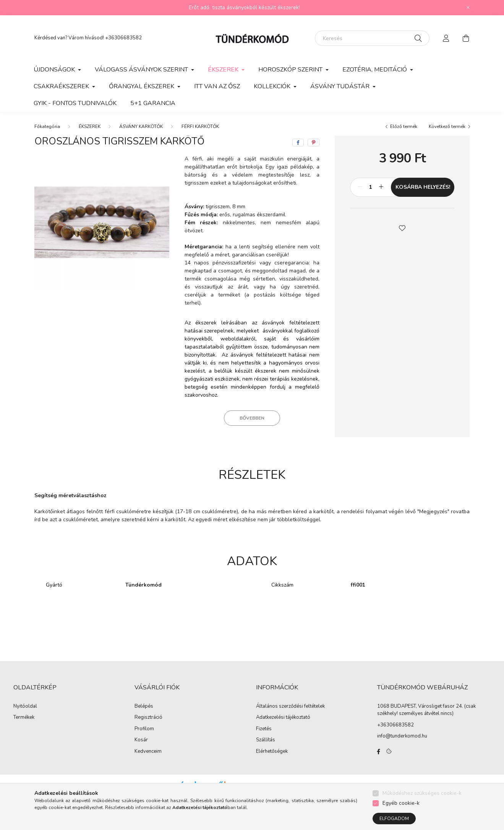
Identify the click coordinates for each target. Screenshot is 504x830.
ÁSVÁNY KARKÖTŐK (141, 126)
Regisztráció (148, 718)
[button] (402, 227)
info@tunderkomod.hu (402, 736)
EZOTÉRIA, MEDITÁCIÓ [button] (375, 70)
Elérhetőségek (272, 752)
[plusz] (381, 187)
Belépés (144, 707)
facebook (379, 752)
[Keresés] (372, 38)
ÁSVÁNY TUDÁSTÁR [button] (341, 86)
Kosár (141, 740)
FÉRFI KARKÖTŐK (200, 126)
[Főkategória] (47, 126)
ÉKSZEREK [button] (224, 70)
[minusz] (360, 187)
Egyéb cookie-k (401, 803)
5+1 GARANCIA (153, 103)
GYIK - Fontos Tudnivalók (75, 103)
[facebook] (298, 143)
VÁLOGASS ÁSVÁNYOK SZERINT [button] (142, 70)
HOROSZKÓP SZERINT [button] (291, 70)
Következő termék (447, 126)
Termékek (24, 718)
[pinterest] (314, 143)
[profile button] (446, 38)
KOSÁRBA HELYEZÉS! (423, 187)
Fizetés (264, 729)
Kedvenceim (148, 752)
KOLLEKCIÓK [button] (273, 86)
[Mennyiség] (370, 187)
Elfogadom (394, 819)
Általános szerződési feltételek (290, 707)
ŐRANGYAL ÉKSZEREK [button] (142, 86)
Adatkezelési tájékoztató (283, 718)
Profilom (144, 729)
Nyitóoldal (25, 707)
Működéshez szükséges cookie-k (422, 793)
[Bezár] (468, 8)
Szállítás (266, 740)
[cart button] (466, 38)
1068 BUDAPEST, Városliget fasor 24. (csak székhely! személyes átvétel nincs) (426, 710)
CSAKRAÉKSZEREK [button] (62, 86)
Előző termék (404, 126)
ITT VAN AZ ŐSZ (217, 86)
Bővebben (252, 418)
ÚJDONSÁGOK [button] (55, 70)
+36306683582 (123, 38)
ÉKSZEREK (90, 126)
